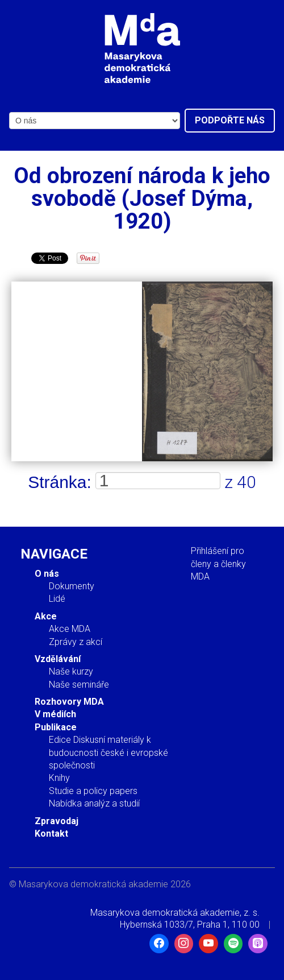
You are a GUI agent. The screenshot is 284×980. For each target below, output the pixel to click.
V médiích (55, 714)
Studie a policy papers (93, 791)
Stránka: (60, 482)
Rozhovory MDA (69, 702)
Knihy (59, 778)
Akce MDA (70, 629)
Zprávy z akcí (76, 642)
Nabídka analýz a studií (94, 803)
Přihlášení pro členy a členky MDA (218, 564)
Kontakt (51, 834)
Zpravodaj (57, 821)
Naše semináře (79, 685)
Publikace (56, 727)
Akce (46, 616)
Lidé (57, 599)
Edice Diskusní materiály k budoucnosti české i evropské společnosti (108, 752)
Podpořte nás (230, 120)
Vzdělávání (58, 659)
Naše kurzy (71, 671)
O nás (47, 574)
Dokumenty (72, 586)
